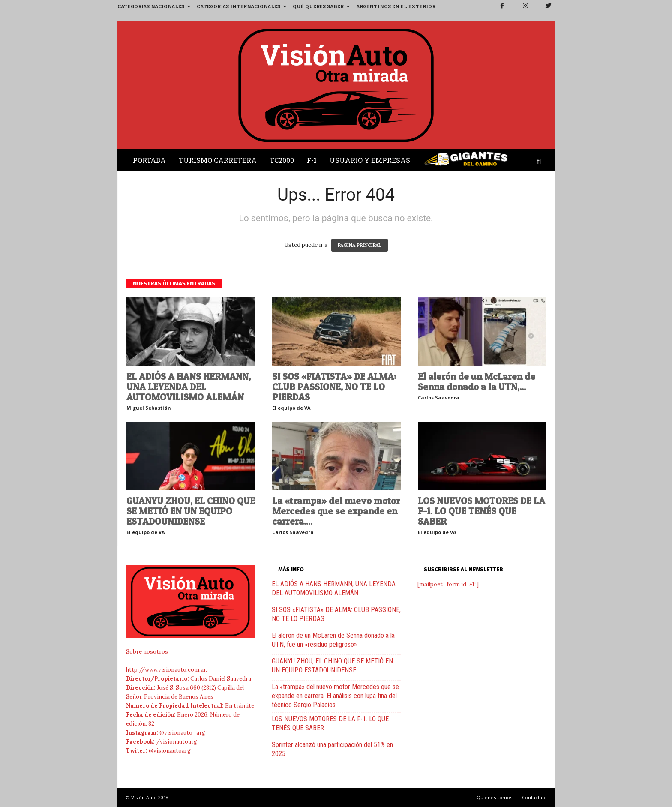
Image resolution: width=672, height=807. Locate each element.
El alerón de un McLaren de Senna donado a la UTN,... (477, 381)
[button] (541, 162)
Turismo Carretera (218, 160)
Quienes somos (494, 797)
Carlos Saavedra (439, 397)
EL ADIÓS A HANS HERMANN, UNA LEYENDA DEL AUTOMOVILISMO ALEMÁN (189, 387)
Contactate (534, 797)
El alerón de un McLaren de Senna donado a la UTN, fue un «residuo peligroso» (333, 640)
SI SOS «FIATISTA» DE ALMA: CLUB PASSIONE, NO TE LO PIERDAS (334, 387)
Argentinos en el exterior (396, 6)
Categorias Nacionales (154, 6)
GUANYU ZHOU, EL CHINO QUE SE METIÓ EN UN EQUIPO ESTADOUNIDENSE (191, 511)
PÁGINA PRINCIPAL (360, 245)
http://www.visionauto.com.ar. (166, 670)
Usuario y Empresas (370, 160)
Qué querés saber (321, 6)
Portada (149, 160)
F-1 (312, 160)
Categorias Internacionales (241, 6)
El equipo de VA (291, 408)
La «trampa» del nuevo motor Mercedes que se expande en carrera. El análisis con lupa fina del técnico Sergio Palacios (335, 696)
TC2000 (282, 160)
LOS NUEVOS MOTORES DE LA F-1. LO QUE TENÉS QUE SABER (481, 511)
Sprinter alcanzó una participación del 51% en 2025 (332, 749)
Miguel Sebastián (149, 408)
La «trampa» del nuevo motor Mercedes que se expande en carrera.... (336, 511)
